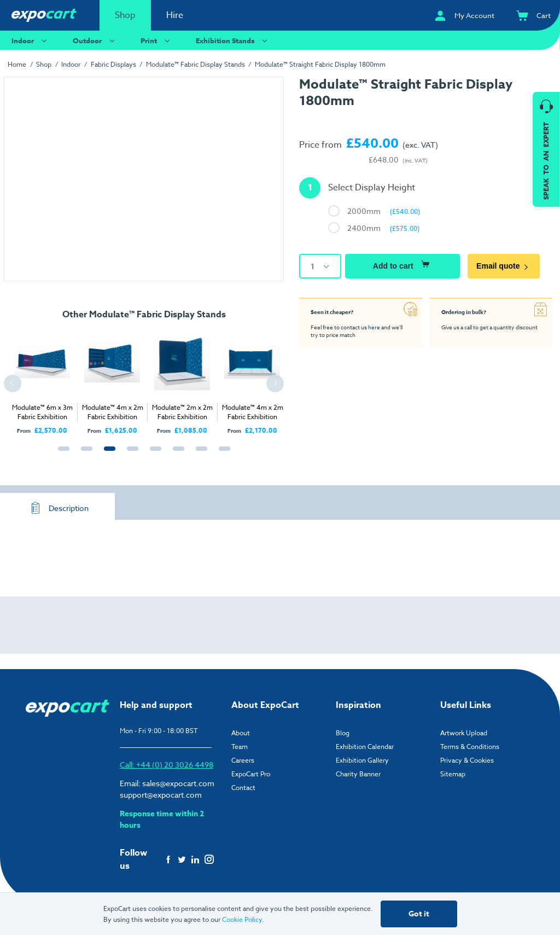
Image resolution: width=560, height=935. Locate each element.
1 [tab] (61, 455)
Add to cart (402, 264)
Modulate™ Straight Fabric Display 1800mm (320, 64)
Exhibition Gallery (362, 760)
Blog (343, 733)
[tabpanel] (98, 380)
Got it (419, 914)
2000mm (384, 211)
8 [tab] (222, 455)
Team (240, 747)
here (374, 327)
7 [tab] (199, 455)
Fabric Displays (113, 64)
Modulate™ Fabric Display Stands (196, 64)
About (241, 733)
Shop (125, 15)
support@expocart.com (161, 795)
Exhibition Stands (233, 40)
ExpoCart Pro (251, 774)
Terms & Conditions (470, 747)
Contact (243, 788)
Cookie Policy (242, 919)
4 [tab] (130, 455)
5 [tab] (153, 455)
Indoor (31, 40)
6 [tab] (176, 455)
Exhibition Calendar (365, 747)
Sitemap (453, 774)
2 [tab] (84, 455)
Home (17, 64)
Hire (175, 15)
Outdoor (95, 40)
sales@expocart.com (178, 783)
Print (157, 40)
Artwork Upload (464, 733)
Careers (243, 760)
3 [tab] (107, 455)
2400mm (383, 228)
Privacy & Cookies (467, 760)
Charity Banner (358, 774)
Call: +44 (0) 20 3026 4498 (167, 765)
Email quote (504, 266)
